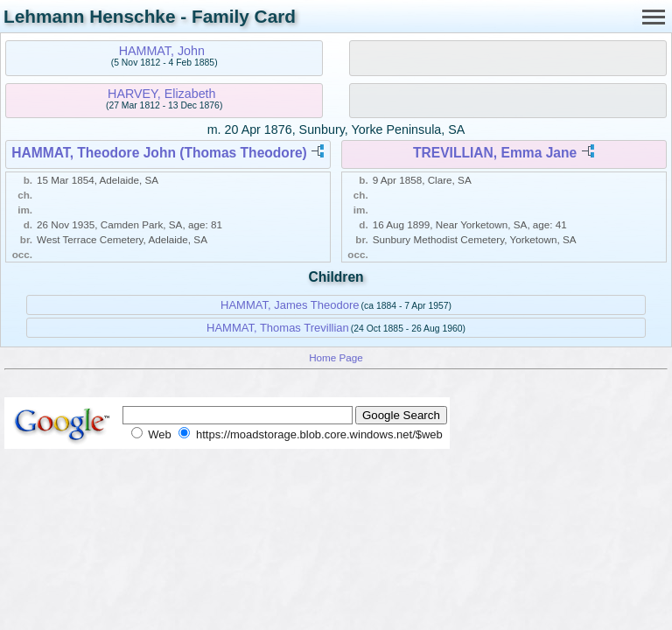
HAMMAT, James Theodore (290, 305)
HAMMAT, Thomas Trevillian (278, 328)
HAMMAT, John (162, 51)
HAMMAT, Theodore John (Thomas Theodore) (159, 153)
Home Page (336, 357)
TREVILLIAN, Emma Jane (495, 153)
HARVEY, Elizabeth (161, 94)
